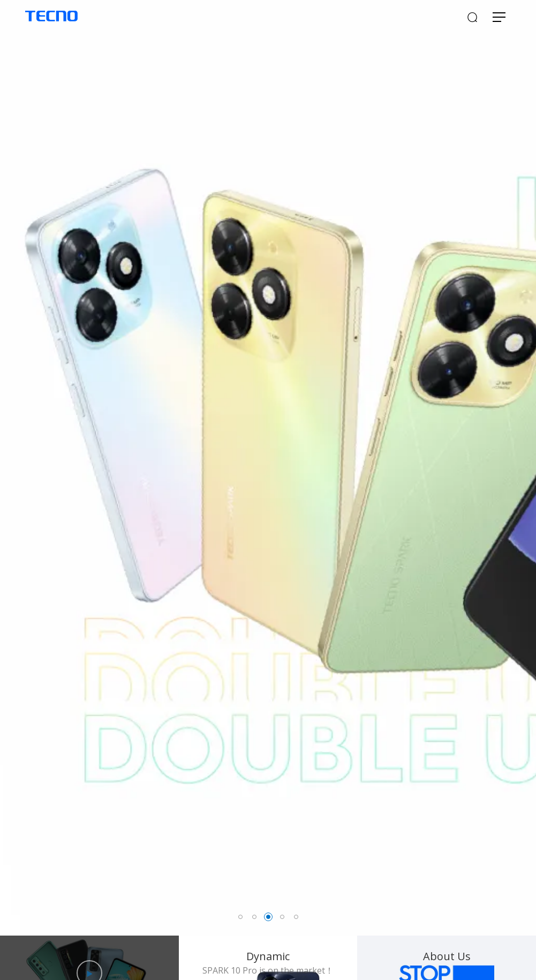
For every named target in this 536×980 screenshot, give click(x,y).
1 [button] (240, 917)
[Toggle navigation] (499, 18)
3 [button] (268, 917)
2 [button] (254, 917)
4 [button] (282, 917)
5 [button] (296, 917)
